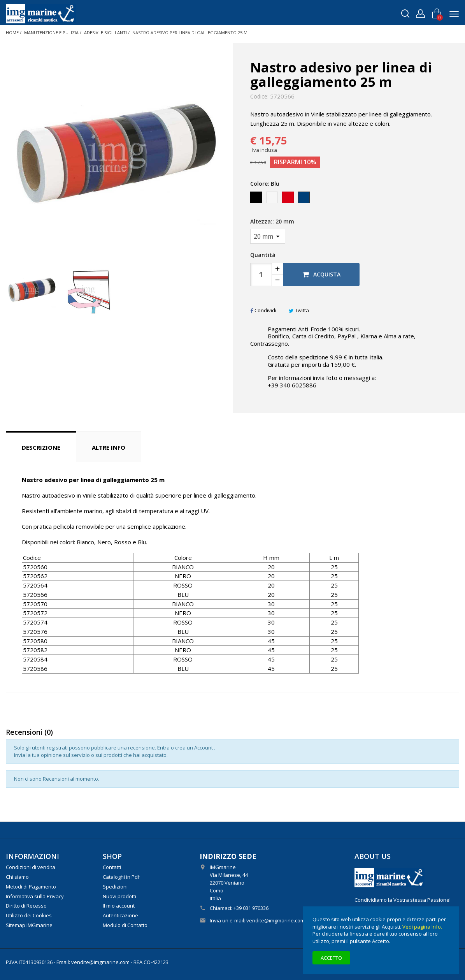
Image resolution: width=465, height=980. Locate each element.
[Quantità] (261, 274)
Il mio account (119, 906)
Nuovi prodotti (119, 896)
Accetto (331, 958)
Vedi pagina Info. (422, 927)
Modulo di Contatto (125, 925)
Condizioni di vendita (31, 867)
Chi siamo (17, 877)
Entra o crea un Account (186, 748)
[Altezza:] (268, 236)
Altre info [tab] (109, 447)
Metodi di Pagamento (31, 887)
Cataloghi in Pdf (121, 877)
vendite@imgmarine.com (275, 920)
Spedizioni (115, 887)
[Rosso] (289, 199)
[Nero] (257, 199)
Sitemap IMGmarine (29, 925)
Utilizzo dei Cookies (29, 915)
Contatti (112, 867)
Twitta (299, 310)
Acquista (321, 274)
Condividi (263, 310)
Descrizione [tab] (41, 447)
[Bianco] (273, 199)
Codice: (259, 97)
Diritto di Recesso (26, 906)
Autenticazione (120, 915)
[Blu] (304, 199)
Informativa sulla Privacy (35, 896)
